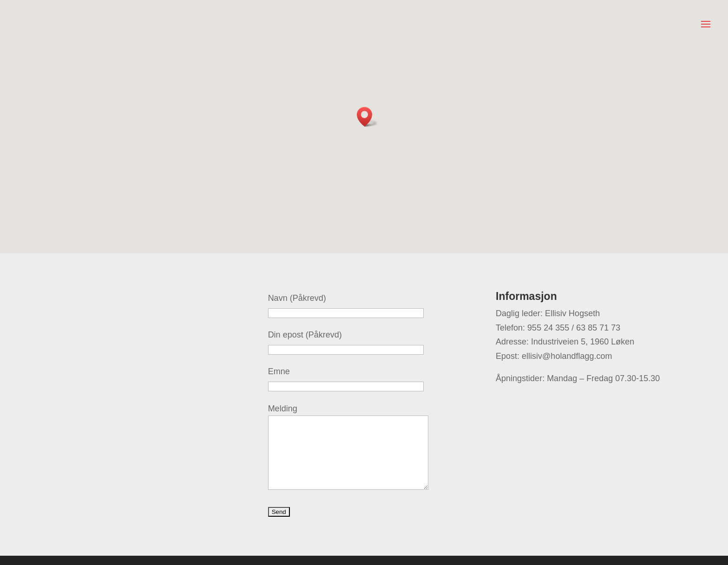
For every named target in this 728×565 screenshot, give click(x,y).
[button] (367, 117)
